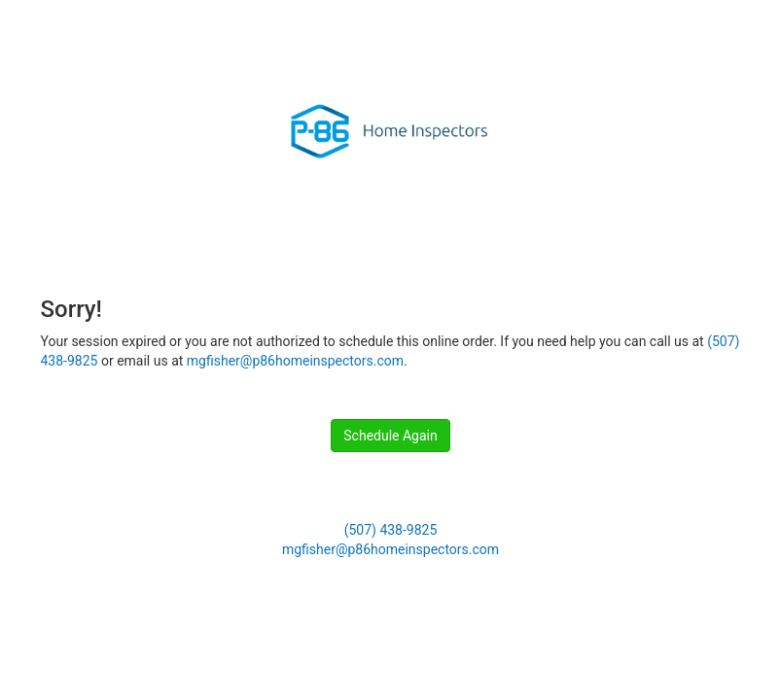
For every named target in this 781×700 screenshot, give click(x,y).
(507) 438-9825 (391, 530)
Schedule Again (390, 436)
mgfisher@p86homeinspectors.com (295, 361)
